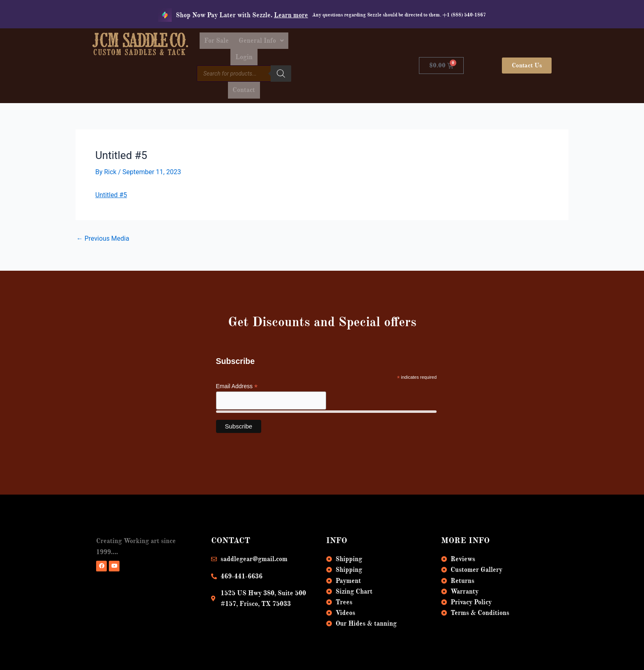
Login (351, 42)
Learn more (291, 15)
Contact (351, 61)
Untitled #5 (111, 167)
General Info (307, 42)
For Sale (260, 42)
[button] (307, 42)
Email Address (237, 358)
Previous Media (103, 211)
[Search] (323, 60)
